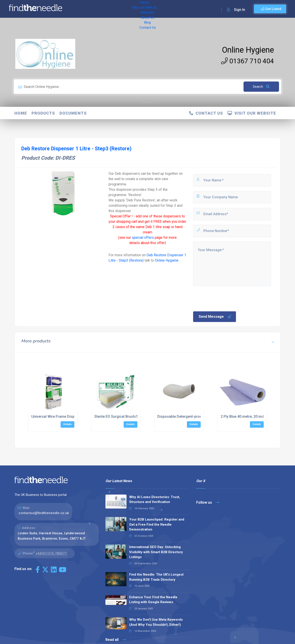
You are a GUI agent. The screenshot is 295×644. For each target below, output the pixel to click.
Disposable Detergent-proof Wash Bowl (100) (195, 416)
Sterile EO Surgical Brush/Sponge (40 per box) (132, 416)
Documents (73, 113)
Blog (162, 9)
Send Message (215, 317)
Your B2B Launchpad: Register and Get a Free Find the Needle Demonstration (157, 524)
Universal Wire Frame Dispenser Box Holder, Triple (72, 416)
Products (43, 113)
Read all (116, 640)
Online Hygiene (248, 50)
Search (261, 87)
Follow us (208, 502)
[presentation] (226, 298)
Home (78, 9)
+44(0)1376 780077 (51, 553)
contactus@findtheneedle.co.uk (44, 513)
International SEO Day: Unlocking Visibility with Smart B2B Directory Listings (156, 552)
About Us (146, 9)
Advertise (127, 9)
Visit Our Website (252, 113)
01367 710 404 (247, 61)
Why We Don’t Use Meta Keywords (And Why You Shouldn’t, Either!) (156, 622)
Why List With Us (101, 9)
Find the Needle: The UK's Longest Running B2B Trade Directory (156, 577)
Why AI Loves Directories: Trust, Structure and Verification (155, 500)
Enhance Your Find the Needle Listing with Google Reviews (153, 600)
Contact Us (179, 9)
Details (67, 424)
